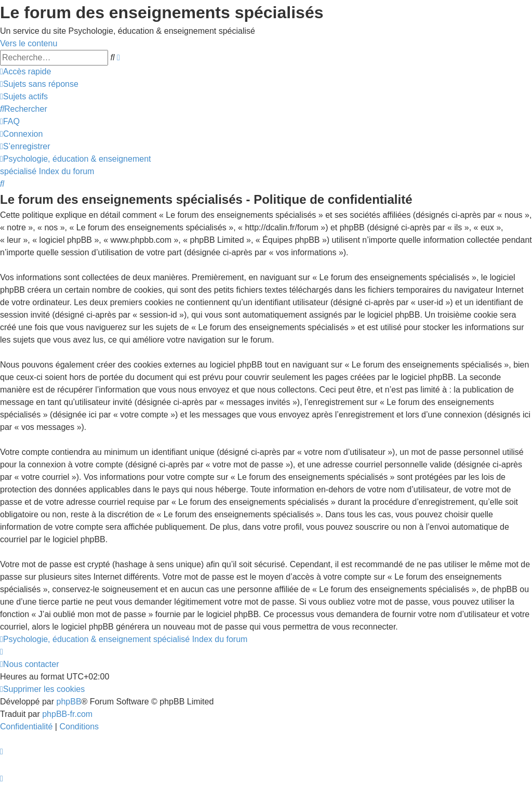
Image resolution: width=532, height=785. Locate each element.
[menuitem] (39, 84)
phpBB (69, 702)
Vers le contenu (29, 43)
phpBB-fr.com (67, 714)
